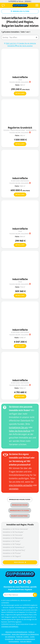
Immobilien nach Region (20, 505)
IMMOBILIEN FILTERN (20, 11)
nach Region (20, 562)
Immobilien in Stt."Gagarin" (12, 556)
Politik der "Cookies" (23, 637)
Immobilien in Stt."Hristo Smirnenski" (15, 529)
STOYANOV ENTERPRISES (10, 627)
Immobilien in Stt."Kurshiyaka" (13, 532)
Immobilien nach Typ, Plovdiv (20, 510)
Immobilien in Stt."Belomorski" (13, 538)
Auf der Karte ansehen (24, 46)
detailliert (19, 94)
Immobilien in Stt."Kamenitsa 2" (14, 547)
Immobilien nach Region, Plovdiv (20, 500)
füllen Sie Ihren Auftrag (20, 431)
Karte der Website (26, 641)
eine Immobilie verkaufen (21, 485)
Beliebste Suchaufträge (20, 516)
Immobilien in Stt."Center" (12, 541)
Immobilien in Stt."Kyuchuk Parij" (14, 550)
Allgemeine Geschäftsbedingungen (17, 632)
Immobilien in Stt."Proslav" (12, 553)
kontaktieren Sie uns (18, 427)
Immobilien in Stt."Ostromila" (13, 535)
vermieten (14, 489)
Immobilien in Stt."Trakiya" (12, 544)
